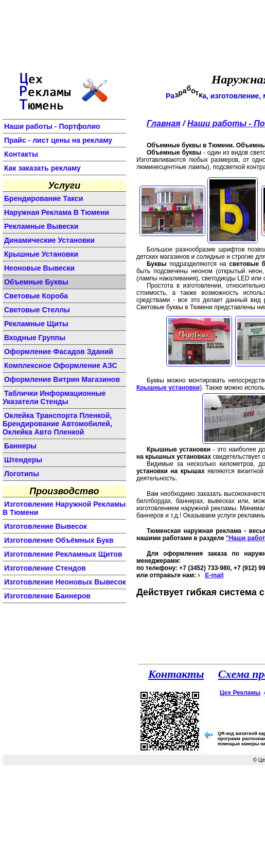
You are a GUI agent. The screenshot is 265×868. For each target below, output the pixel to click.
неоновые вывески (39, 268)
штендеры (23, 460)
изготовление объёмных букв (59, 540)
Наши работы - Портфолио (52, 126)
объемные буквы (36, 282)
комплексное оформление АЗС (61, 365)
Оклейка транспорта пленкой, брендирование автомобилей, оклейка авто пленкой (57, 424)
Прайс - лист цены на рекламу (58, 140)
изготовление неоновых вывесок (65, 582)
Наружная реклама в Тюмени (57, 212)
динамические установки (49, 240)
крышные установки (41, 254)
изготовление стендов (45, 568)
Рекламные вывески (41, 226)
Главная (164, 123)
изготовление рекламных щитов (63, 554)
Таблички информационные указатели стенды (54, 397)
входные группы (35, 338)
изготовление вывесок (46, 526)
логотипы (22, 474)
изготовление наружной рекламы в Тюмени (64, 508)
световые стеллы (37, 310)
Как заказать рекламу (42, 168)
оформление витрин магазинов (62, 379)
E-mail (214, 575)
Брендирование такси (44, 198)
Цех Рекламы (240, 693)
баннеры (20, 446)
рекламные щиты (36, 324)
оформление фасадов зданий (59, 352)
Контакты (21, 154)
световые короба (36, 296)
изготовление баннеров (47, 596)
